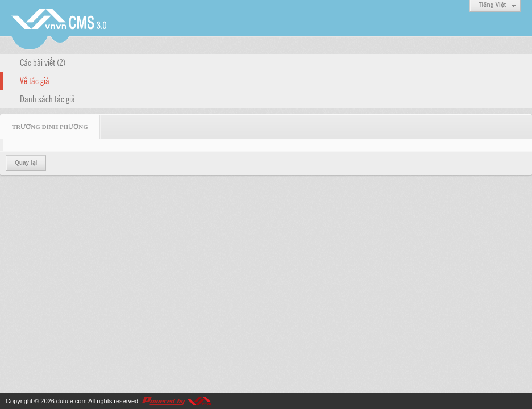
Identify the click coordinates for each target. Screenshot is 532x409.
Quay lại (26, 163)
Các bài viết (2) (43, 62)
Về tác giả (35, 80)
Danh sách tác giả (47, 98)
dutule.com (72, 401)
